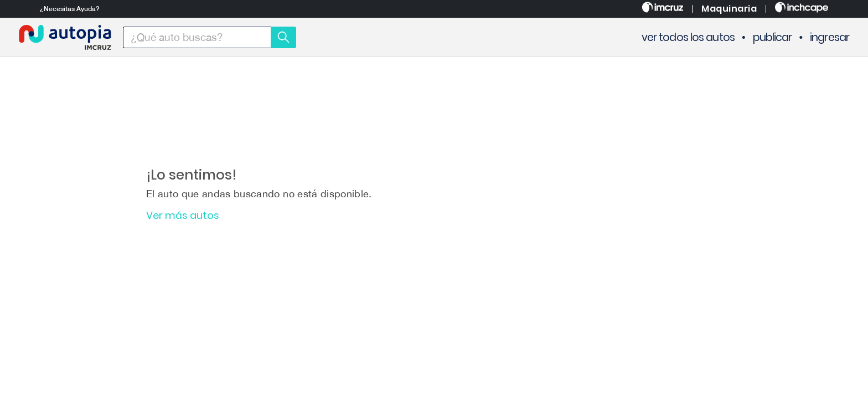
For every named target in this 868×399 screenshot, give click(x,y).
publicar (773, 37)
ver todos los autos (688, 37)
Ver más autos (183, 216)
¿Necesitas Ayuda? (70, 9)
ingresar (830, 37)
